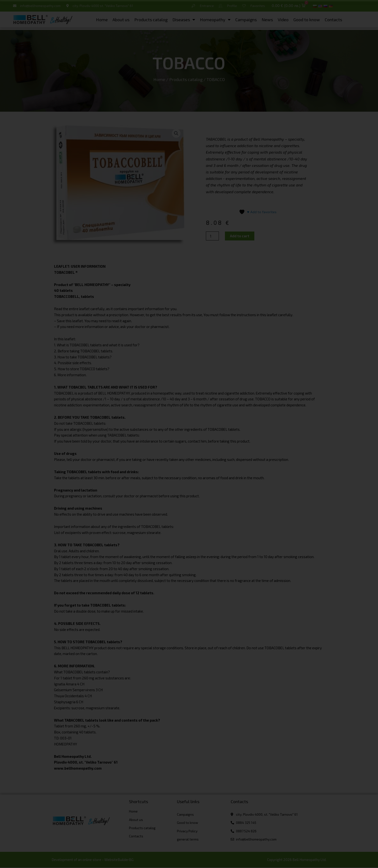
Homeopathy (215, 20)
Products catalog (151, 20)
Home (102, 20)
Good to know (307, 20)
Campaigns (246, 20)
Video (283, 20)
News (267, 20)
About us (121, 20)
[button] (288, 6)
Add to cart (240, 236)
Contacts (333, 20)
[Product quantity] (212, 236)
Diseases (184, 20)
